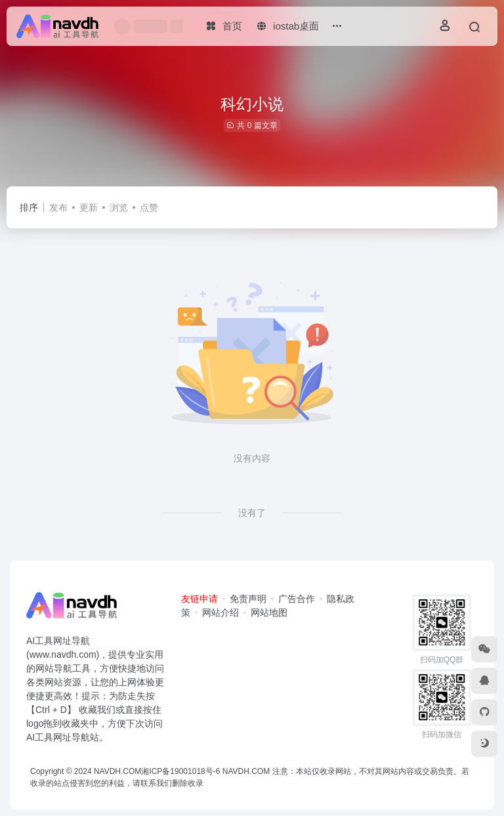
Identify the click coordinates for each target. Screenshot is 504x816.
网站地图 (269, 612)
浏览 (119, 207)
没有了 (252, 513)
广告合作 (297, 599)
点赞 (149, 207)
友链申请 (199, 599)
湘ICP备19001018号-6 (180, 771)
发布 (58, 207)
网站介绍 (220, 612)
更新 (89, 207)
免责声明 (248, 599)
